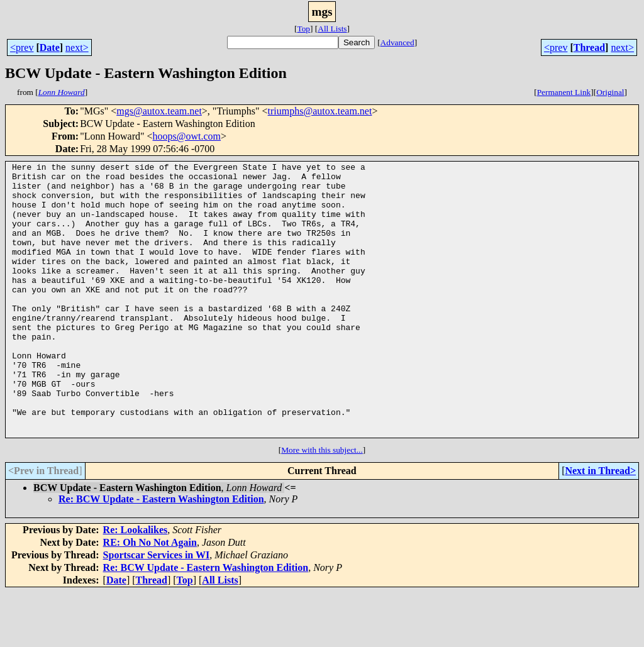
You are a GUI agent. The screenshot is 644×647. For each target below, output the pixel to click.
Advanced (397, 42)
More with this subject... (322, 505)
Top (303, 29)
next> (77, 47)
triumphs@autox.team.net (320, 111)
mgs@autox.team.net (159, 111)
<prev (22, 47)
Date (50, 47)
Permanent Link (564, 92)
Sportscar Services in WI (157, 610)
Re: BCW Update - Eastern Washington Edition (161, 554)
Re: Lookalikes (136, 584)
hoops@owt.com (187, 136)
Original (610, 92)
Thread (589, 47)
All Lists (332, 29)
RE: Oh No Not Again (150, 597)
